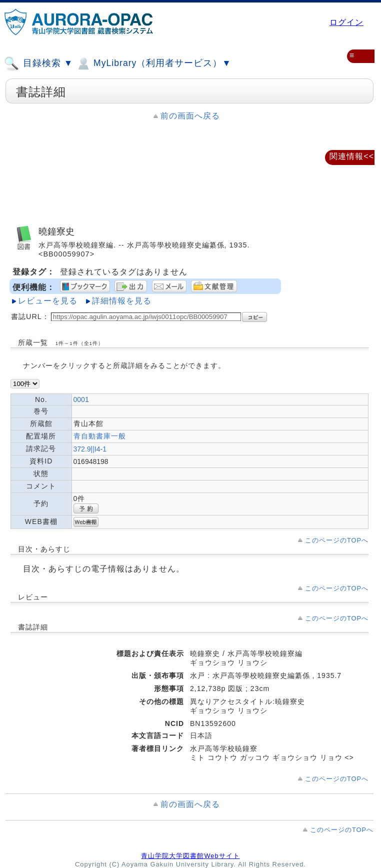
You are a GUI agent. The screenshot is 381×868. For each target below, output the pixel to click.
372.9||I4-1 (90, 449)
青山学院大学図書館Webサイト (190, 856)
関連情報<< (352, 156)
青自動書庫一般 (100, 436)
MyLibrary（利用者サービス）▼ (153, 63)
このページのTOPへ (337, 540)
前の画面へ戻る (190, 116)
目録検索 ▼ (38, 63)
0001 (81, 399)
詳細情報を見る (122, 301)
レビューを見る (48, 301)
